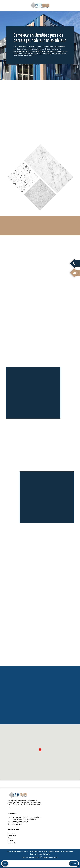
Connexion (47, 854)
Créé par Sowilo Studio (31, 857)
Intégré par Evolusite (50, 857)
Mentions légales (54, 851)
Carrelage (11, 833)
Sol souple (12, 843)
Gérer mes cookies (36, 854)
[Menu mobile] (5, 864)
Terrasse (11, 838)
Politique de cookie (67, 851)
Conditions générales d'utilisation (18, 851)
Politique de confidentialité (38, 851)
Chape (10, 840)
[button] (40, 750)
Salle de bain (13, 835)
